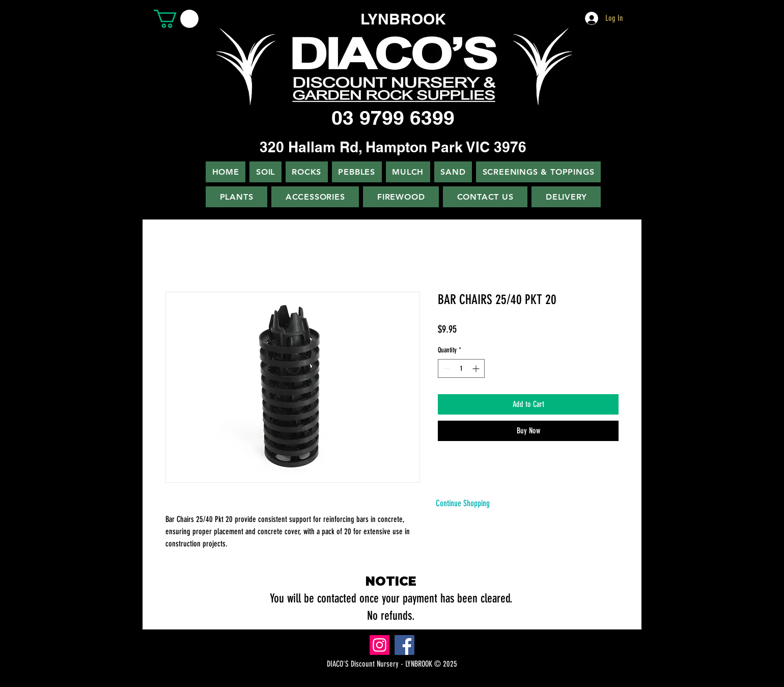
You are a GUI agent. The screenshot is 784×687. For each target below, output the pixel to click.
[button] (176, 19)
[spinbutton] (461, 368)
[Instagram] (380, 645)
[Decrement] (446, 368)
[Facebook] (404, 645)
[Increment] (477, 368)
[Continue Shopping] (463, 503)
